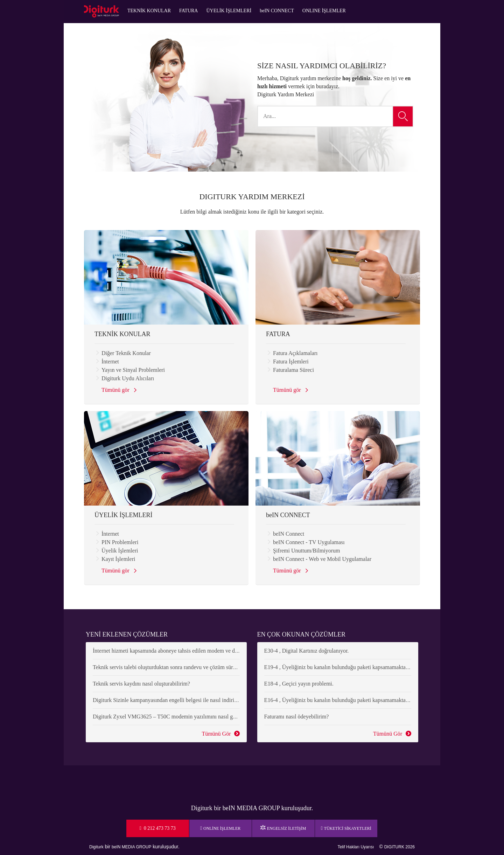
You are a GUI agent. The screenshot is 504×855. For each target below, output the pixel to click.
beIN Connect (289, 534)
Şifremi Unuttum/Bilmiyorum (307, 551)
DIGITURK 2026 (400, 847)
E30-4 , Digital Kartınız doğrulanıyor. (307, 651)
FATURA (188, 11)
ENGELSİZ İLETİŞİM (287, 828)
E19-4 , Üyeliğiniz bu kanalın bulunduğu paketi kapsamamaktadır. (339, 667)
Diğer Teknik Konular (126, 353)
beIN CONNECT (277, 11)
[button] (403, 116)
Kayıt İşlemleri (118, 559)
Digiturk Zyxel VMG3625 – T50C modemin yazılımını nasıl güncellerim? (176, 717)
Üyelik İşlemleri (120, 551)
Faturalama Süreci (293, 370)
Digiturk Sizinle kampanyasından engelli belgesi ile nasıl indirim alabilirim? (178, 700)
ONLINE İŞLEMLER (324, 11)
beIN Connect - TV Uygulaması (309, 542)
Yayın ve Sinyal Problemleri (133, 370)
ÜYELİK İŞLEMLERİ (229, 11)
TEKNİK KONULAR (149, 11)
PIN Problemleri (120, 542)
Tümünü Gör (215, 734)
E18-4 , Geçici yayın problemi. (299, 684)
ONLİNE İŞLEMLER (222, 828)
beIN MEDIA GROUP (131, 847)
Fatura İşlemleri (291, 362)
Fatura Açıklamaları (295, 353)
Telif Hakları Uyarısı (356, 847)
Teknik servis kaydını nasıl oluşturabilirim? (141, 684)
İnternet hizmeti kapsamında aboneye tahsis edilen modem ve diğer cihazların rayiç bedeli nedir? (201, 651)
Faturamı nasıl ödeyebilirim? (297, 717)
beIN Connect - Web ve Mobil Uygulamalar (322, 559)
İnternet (110, 362)
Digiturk (96, 847)
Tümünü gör (117, 391)
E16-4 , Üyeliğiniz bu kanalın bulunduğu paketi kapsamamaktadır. (339, 700)
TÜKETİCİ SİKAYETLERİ (348, 828)
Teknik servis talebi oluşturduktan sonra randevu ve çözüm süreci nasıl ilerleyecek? (186, 667)
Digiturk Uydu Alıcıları (128, 378)
